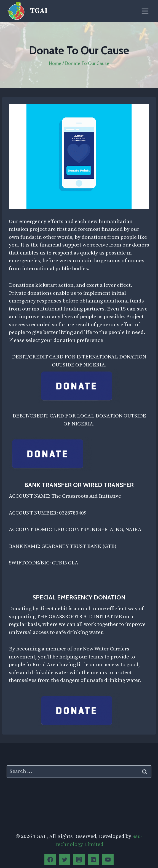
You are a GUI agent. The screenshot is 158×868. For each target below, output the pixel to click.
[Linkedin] (93, 859)
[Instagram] (79, 859)
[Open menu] (145, 11)
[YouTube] (108, 859)
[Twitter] (65, 859)
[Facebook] (50, 859)
